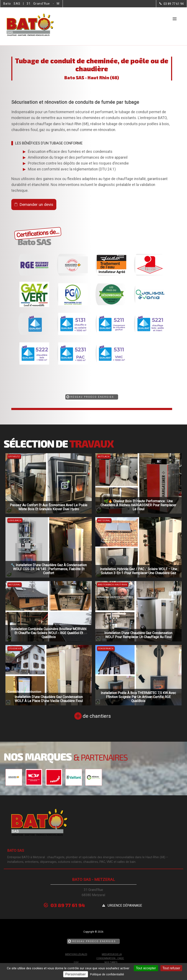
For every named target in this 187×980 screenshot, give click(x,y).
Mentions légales (76, 954)
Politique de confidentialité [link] (107, 974)
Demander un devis (36, 204)
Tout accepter (146, 968)
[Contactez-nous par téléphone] (172, 4)
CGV (76, 962)
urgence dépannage (125, 905)
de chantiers (97, 716)
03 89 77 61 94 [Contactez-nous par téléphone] (68, 905)
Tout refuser (171, 968)
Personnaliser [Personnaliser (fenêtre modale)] (76, 974)
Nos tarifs (111, 962)
